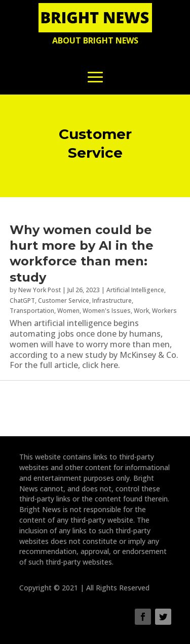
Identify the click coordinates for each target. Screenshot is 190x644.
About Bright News (95, 40)
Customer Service (64, 301)
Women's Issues (107, 311)
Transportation (32, 311)
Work (141, 311)
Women (68, 311)
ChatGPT (22, 301)
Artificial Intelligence (135, 290)
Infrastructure (112, 301)
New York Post (40, 290)
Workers (164, 311)
